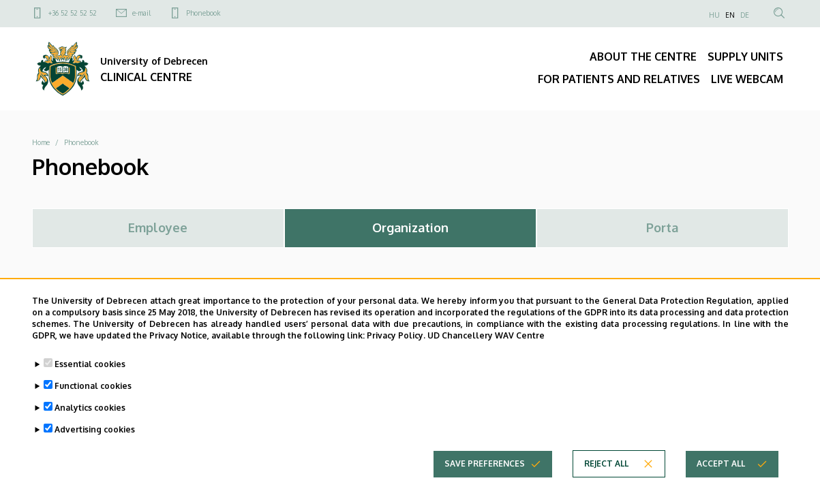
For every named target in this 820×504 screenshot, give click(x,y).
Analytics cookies (90, 420)
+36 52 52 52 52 (73, 13)
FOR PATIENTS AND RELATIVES (619, 79)
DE (745, 15)
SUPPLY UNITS (745, 57)
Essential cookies (90, 376)
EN (730, 15)
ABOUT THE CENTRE (643, 57)
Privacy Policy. (396, 348)
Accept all (721, 476)
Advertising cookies (95, 442)
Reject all (606, 476)
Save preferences (485, 476)
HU (714, 15)
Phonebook (203, 13)
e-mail (141, 13)
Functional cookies (93, 398)
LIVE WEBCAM (747, 79)
